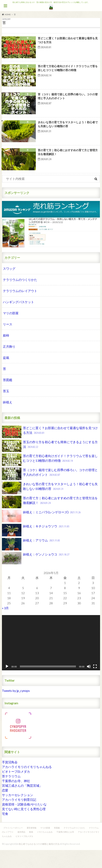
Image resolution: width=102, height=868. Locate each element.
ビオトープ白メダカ (16, 789)
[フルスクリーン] (95, 684)
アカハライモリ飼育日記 (19, 818)
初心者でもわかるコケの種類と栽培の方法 (39, 862)
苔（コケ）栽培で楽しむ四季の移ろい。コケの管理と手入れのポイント (50, 492)
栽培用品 (21, 850)
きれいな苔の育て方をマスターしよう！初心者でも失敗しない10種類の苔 (50, 506)
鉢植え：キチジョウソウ (36, 548)
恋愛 (5, 808)
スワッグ (9, 286)
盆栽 (6, 376)
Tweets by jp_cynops (16, 709)
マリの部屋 (11, 331)
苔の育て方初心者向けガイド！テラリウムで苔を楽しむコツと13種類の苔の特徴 (50, 478)
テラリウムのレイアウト (20, 309)
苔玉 (6, 409)
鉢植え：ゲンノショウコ (36, 576)
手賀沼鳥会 (10, 780)
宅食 (5, 832)
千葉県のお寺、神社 (16, 799)
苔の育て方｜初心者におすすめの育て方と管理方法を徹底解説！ (50, 520)
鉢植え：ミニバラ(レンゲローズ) (42, 534)
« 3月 (5, 626)
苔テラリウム (11, 794)
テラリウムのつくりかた (20, 298)
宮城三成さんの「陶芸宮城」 (22, 803)
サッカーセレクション (18, 813)
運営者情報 (32, 846)
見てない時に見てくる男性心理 (24, 827)
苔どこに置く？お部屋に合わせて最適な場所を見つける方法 (50, 450)
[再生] (7, 684)
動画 (31, 850)
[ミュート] (89, 684)
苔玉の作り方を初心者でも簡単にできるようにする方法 (50, 464)
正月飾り (9, 364)
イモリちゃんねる (45, 850)
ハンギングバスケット (18, 320)
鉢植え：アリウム (31, 562)
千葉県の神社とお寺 (65, 850)
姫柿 (6, 353)
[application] (51, 661)
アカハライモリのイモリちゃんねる (27, 785)
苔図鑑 (8, 398)
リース (8, 342)
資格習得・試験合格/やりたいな (24, 822)
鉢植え (8, 420)
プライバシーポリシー (13, 846)
